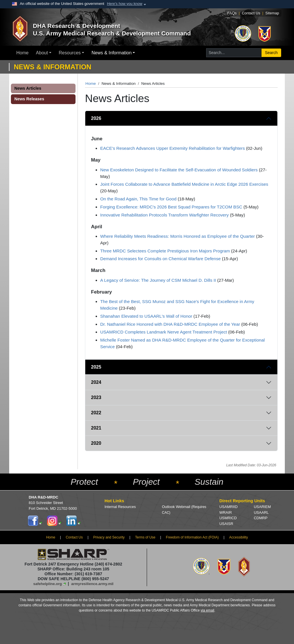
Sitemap (272, 13)
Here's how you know (124, 4)
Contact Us (251, 13)
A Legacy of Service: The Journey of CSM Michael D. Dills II (158, 280)
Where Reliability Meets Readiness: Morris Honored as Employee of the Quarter (178, 236)
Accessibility (238, 537)
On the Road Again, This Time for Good (138, 199)
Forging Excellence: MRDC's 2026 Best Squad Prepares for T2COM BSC (171, 207)
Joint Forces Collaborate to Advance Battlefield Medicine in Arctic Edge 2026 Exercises (184, 184)
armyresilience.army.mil (92, 584)
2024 (96, 382)
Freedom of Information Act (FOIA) (192, 537)
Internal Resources (120, 507)
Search (271, 53)
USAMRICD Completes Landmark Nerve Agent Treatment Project (164, 332)
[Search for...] (234, 53)
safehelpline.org (48, 584)
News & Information (112, 53)
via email (207, 610)
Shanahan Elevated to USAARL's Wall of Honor (146, 316)
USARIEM (262, 507)
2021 (96, 428)
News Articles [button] (28, 88)
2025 (96, 367)
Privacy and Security (109, 537)
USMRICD (228, 518)
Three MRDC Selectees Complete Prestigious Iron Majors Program (165, 251)
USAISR (226, 524)
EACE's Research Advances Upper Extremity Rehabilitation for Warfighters (173, 148)
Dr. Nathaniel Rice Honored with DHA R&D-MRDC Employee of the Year (170, 324)
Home (23, 53)
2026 (96, 118)
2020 (96, 443)
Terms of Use (145, 537)
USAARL (261, 512)
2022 (96, 413)
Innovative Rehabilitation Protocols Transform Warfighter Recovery (165, 215)
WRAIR (226, 512)
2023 (96, 397)
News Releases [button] (29, 99)
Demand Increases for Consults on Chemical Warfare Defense (160, 259)
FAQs (232, 13)
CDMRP (261, 518)
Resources (70, 53)
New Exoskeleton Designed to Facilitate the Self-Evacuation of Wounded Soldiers (179, 170)
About (42, 53)
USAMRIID (229, 507)
